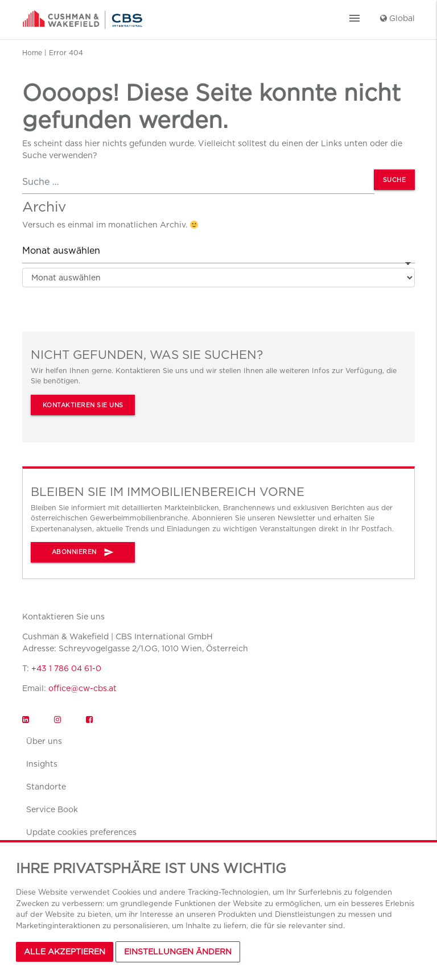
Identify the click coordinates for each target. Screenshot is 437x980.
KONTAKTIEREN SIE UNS (83, 405)
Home (32, 53)
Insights (42, 764)
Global (397, 18)
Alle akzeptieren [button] (65, 952)
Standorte (46, 787)
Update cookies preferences (81, 832)
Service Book (52, 809)
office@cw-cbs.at (83, 688)
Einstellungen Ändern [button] (178, 952)
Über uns (44, 741)
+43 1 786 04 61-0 (66, 668)
